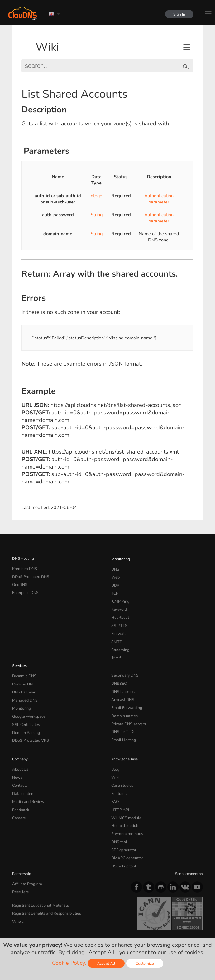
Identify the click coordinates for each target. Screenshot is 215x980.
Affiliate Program (26, 860)
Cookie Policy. (69, 963)
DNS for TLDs (123, 718)
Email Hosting (123, 726)
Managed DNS (24, 689)
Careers (18, 799)
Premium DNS (24, 568)
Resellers (20, 867)
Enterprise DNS (25, 590)
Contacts (19, 769)
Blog (115, 754)
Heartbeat (119, 613)
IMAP (116, 650)
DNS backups (122, 681)
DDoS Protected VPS (29, 726)
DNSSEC (119, 674)
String (97, 215)
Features (118, 776)
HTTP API (119, 791)
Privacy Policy (66, 925)
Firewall (118, 627)
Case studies (122, 769)
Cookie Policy (101, 925)
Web (115, 576)
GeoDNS (19, 583)
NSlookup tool (122, 843)
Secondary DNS (124, 667)
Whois (18, 895)
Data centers (22, 776)
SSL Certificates (25, 711)
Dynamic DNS (24, 667)
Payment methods (126, 813)
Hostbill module (124, 806)
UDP (115, 583)
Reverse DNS (23, 674)
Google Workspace (27, 704)
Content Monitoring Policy (38, 930)
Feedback (20, 791)
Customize (145, 963)
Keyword (118, 605)
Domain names (124, 704)
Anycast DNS (122, 689)
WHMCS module (125, 799)
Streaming (120, 642)
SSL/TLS (118, 620)
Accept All (106, 963)
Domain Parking (25, 718)
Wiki (47, 47)
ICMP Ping (120, 598)
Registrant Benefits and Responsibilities (45, 888)
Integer (97, 196)
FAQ (115, 784)
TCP (115, 590)
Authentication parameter (159, 199)
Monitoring (120, 558)
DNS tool (119, 821)
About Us (20, 754)
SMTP (116, 635)
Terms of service (29, 925)
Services (19, 657)
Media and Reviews (28, 784)
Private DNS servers (128, 711)
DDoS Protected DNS (29, 576)
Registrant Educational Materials (38, 880)
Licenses (80, 930)
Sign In (178, 14)
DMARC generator (126, 836)
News (17, 762)
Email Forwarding (126, 696)
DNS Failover (23, 681)
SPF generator (123, 828)
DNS (115, 568)
